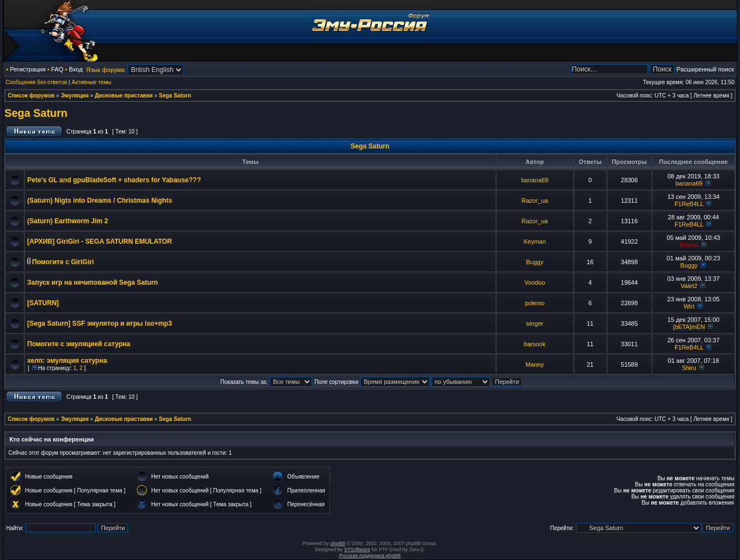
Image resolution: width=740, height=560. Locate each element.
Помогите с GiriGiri (63, 262)
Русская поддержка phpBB (370, 556)
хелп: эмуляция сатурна (67, 361)
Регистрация (28, 69)
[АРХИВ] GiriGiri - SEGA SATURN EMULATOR (99, 242)
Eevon (689, 245)
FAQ (57, 69)
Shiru (689, 368)
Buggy (535, 262)
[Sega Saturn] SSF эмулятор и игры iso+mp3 (99, 323)
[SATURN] (43, 303)
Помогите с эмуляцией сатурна (79, 344)
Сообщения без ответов (36, 82)
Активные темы (91, 82)
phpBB (338, 543)
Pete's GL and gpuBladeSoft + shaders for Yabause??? (114, 180)
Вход (76, 69)
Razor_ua (535, 201)
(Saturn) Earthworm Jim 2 (68, 221)
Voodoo (535, 282)
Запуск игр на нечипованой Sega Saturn (93, 282)
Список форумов (31, 96)
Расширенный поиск (705, 69)
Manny (535, 364)
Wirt (689, 306)
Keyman (534, 242)
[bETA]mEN (689, 327)
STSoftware (357, 549)
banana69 (535, 180)
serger (535, 323)
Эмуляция (75, 96)
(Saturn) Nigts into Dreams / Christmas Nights (99, 201)
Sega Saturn (175, 96)
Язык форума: (106, 70)
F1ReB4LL (689, 204)
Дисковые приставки (124, 96)
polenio (535, 303)
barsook (535, 344)
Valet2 (689, 286)
